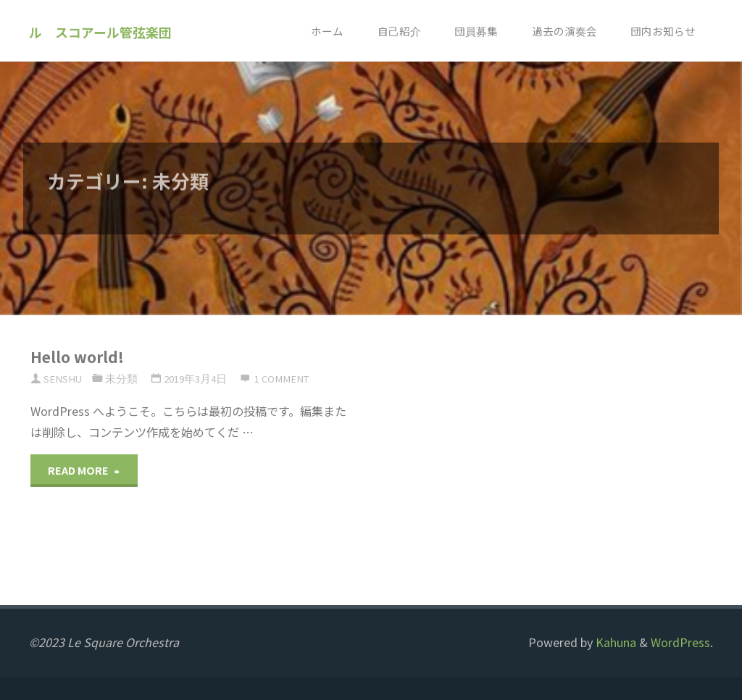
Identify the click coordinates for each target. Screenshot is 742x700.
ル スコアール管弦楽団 (100, 31)
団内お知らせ (663, 31)
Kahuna (614, 642)
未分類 (121, 379)
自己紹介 (399, 31)
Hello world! (77, 357)
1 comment (282, 379)
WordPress (680, 642)
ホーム (327, 31)
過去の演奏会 (564, 31)
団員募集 (476, 31)
